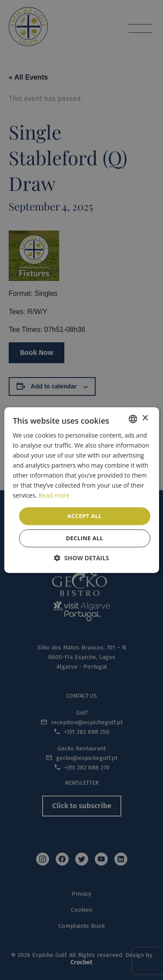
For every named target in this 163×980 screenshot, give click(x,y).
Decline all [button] (84, 538)
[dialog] (81, 490)
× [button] (145, 418)
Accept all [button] (85, 516)
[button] (81, 558)
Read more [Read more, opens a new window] (54, 496)
